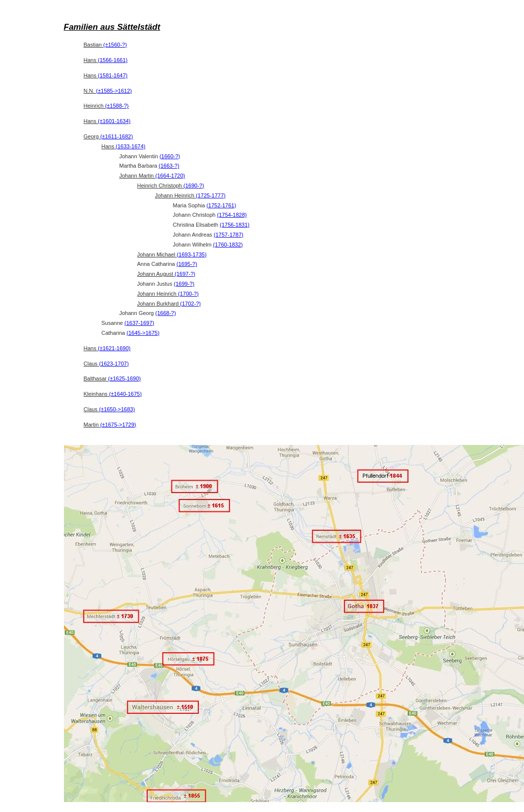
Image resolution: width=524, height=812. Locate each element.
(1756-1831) (234, 225)
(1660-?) (170, 156)
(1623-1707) (114, 364)
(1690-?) (194, 186)
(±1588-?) (117, 106)
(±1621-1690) (114, 348)
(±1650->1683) (117, 409)
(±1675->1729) (118, 425)
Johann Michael (172, 254)
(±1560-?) (115, 45)
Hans (106, 60)
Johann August (166, 274)
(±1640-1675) (125, 394)
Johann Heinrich (191, 195)
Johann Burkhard (169, 304)
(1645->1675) (143, 333)
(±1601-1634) (114, 121)
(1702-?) (190, 304)
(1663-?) (169, 166)
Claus (106, 364)
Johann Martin (152, 176)
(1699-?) (184, 284)
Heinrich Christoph (171, 186)
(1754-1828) (232, 215)
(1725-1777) (211, 195)
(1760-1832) (228, 245)
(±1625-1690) (124, 378)
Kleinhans (113, 394)
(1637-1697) (139, 323)
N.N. (108, 91)
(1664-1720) (170, 176)
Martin (110, 425)
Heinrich (106, 106)
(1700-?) (188, 294)
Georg (109, 136)
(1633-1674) (130, 146)
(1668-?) (166, 313)
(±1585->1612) (114, 91)
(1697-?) (185, 274)
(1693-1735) (192, 254)
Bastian (105, 45)
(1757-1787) (229, 235)
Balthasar (113, 378)
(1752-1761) (221, 205)
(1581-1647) (113, 75)
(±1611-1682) (116, 136)
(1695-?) (187, 264)
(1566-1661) (113, 60)
